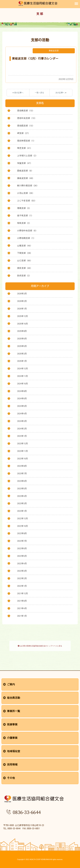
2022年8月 (22, 533)
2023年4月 (22, 496)
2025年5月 (22, 346)
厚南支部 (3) (24, 208)
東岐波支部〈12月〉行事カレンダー (35, 59)
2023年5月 (22, 489)
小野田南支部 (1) (26, 238)
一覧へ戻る (39, 93)
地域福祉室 (12, 751)
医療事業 (10, 725)
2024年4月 (22, 414)
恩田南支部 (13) (25, 111)
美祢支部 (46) (24, 268)
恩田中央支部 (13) (26, 118)
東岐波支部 (54, 51)
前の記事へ (19, 93)
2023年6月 (22, 481)
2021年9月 (22, 601)
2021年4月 (22, 608)
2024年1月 (22, 436)
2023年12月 (23, 444)
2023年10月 (23, 459)
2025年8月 (22, 331)
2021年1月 (22, 616)
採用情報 (10, 765)
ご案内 (9, 684)
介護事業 (10, 738)
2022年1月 (22, 586)
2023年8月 (22, 466)
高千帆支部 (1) (25, 216)
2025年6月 (22, 339)
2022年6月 (22, 548)
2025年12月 (23, 316)
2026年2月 (22, 301)
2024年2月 (22, 429)
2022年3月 (22, 571)
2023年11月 (23, 451)
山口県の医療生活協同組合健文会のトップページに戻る (40, 646)
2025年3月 (22, 354)
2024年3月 (22, 421)
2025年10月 (23, 324)
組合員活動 (12, 698)
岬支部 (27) (23, 133)
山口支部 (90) (24, 261)
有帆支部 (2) (24, 223)
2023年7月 (22, 473)
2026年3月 (22, 294)
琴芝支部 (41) (24, 148)
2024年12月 (23, 369)
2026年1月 (22, 309)
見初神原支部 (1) (26, 141)
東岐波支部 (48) (25, 178)
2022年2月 (22, 578)
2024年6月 (22, 399)
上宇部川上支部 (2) (27, 156)
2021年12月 (23, 593)
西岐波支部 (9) (25, 171)
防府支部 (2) (24, 276)
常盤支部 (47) (24, 163)
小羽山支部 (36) (25, 193)
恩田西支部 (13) (25, 126)
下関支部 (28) (24, 253)
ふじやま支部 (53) (26, 201)
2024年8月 (22, 391)
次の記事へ (60, 93)
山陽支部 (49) (24, 246)
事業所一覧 (12, 711)
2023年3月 (22, 503)
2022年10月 (23, 526)
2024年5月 (22, 406)
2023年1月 (22, 511)
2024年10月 (23, 384)
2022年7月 (22, 541)
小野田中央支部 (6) (27, 231)
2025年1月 (22, 361)
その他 (9, 778)
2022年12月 (23, 518)
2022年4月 (22, 564)
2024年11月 (23, 376)
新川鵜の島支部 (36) (27, 186)
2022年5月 (22, 556)
